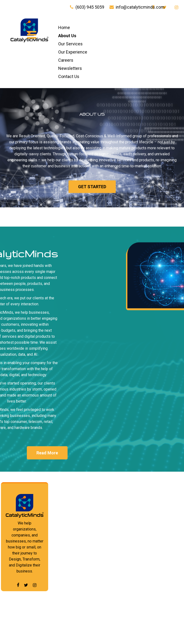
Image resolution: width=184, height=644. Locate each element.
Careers (66, 60)
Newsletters (70, 68)
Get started (92, 191)
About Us (67, 36)
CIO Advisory (108, 615)
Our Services (70, 44)
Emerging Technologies (154, 541)
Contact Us (69, 76)
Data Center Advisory (152, 527)
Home (64, 27)
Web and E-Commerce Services (106, 548)
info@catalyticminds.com (140, 7)
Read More (47, 453)
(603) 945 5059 (90, 7)
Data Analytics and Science (158, 514)
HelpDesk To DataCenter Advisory (108, 599)
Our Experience (73, 52)
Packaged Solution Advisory (158, 554)
